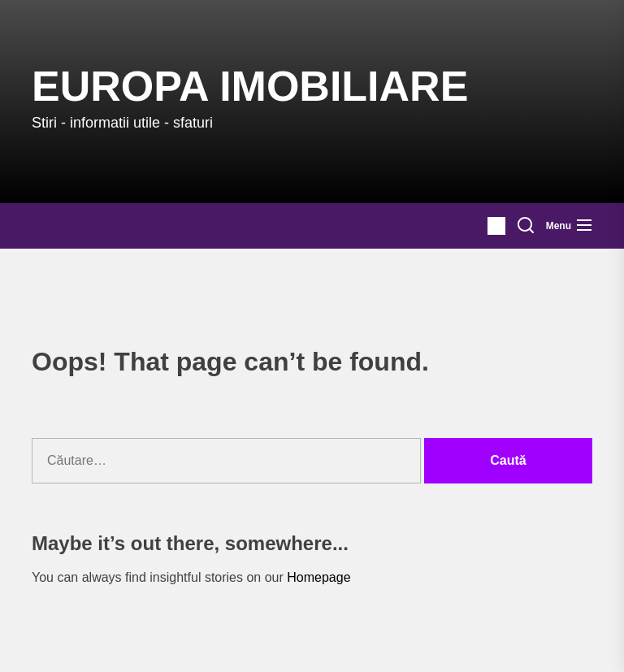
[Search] (526, 226)
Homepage (318, 577)
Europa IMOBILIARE (250, 86)
